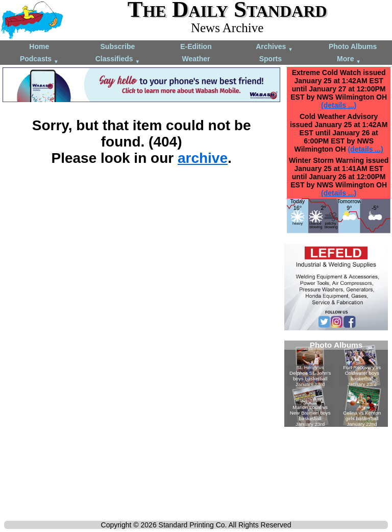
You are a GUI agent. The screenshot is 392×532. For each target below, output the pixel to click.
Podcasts (39, 59)
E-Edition (196, 46)
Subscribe (118, 46)
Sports (271, 59)
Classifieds (118, 59)
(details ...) (339, 105)
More (349, 59)
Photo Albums (353, 46)
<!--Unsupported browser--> (336, 384)
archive (203, 158)
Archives (274, 47)
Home (39, 46)
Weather (196, 59)
